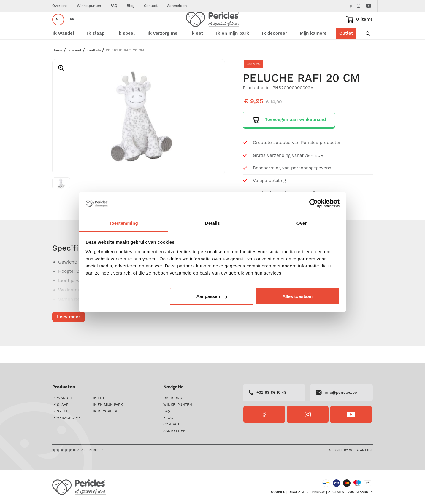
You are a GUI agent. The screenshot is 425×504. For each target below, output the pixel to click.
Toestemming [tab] (123, 223)
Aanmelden (177, 6)
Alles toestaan (298, 296)
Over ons (60, 6)
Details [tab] (213, 223)
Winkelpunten (89, 6)
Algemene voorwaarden (351, 493)
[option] (139, 134)
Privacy (318, 493)
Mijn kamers (313, 51)
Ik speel (74, 68)
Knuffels (93, 68)
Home (57, 68)
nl (58, 28)
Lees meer (69, 335)
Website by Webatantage (351, 451)
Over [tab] (302, 223)
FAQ (114, 6)
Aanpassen (212, 296)
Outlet (346, 51)
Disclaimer (298, 493)
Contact (151, 6)
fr (72, 28)
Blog (131, 6)
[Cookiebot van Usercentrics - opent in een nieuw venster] (314, 203)
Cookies (278, 493)
